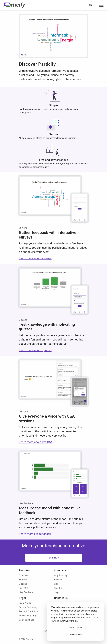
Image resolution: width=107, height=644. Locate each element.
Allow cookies (75, 627)
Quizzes (23, 584)
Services (58, 580)
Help (56, 592)
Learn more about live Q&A (36, 442)
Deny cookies (75, 635)
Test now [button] (53, 558)
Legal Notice (25, 603)
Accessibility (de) (27, 616)
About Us (59, 588)
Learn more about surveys (35, 258)
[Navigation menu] (100, 5)
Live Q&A (23, 588)
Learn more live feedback (35, 534)
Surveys (23, 580)
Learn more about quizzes (35, 350)
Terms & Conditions (29, 611)
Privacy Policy (70, 621)
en (91, 5)
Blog (56, 584)
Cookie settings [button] (27, 620)
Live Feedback (26, 592)
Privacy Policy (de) (28, 607)
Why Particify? (61, 575)
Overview (23, 575)
